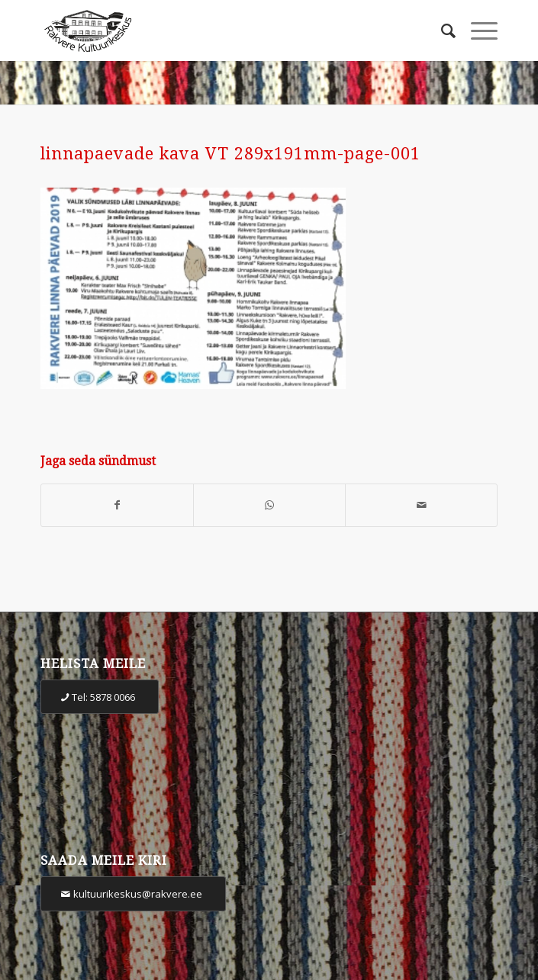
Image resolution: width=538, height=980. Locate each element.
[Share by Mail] (421, 505)
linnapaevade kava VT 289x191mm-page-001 (230, 154)
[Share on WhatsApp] (269, 505)
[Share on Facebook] (117, 505)
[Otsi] (441, 31)
